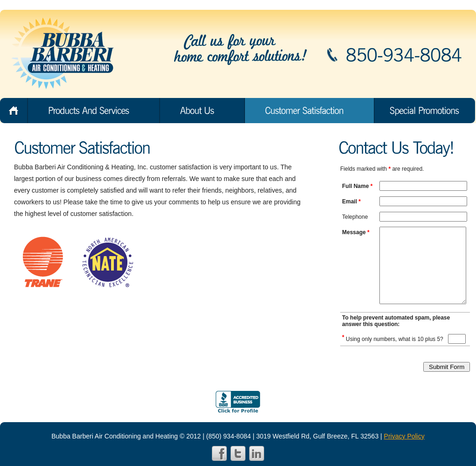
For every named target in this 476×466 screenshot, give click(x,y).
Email (351, 202)
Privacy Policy (404, 436)
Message (356, 232)
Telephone (355, 217)
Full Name (357, 186)
